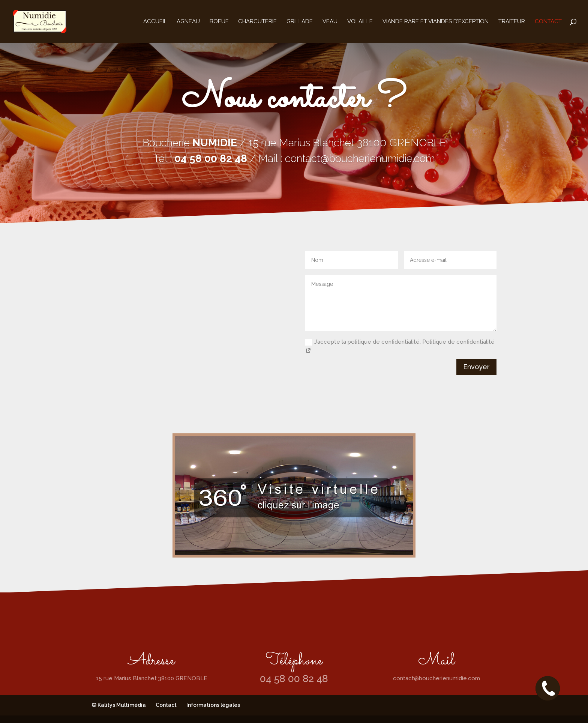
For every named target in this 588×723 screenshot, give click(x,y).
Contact (548, 22)
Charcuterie (257, 22)
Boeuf (219, 22)
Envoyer (476, 367)
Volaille (360, 22)
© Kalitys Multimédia (119, 705)
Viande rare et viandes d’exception (436, 22)
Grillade (300, 22)
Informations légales (213, 705)
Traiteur (512, 22)
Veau (330, 22)
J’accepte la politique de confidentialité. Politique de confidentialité (400, 347)
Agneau (188, 22)
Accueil (155, 22)
